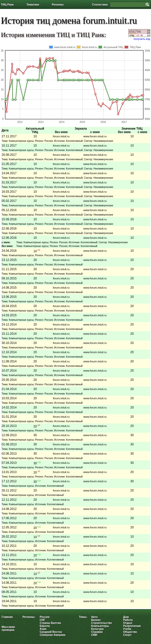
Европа (45, 626)
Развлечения (132, 626)
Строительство (101, 623)
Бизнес (96, 620)
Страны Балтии (50, 623)
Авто (94, 617)
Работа (128, 620)
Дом (126, 617)
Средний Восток (51, 632)
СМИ (94, 635)
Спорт (127, 635)
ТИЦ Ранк (7, 4)
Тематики (33, 4)
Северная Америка (53, 635)
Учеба (127, 629)
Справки (97, 632)
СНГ (43, 620)
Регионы (58, 4)
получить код (142, 39)
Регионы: (29, 617)
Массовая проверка (8, 628)
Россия (45, 617)
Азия (43, 629)
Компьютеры (100, 626)
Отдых (128, 623)
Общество (130, 632)
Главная (7, 617)
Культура (97, 629)
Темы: (83, 617)
